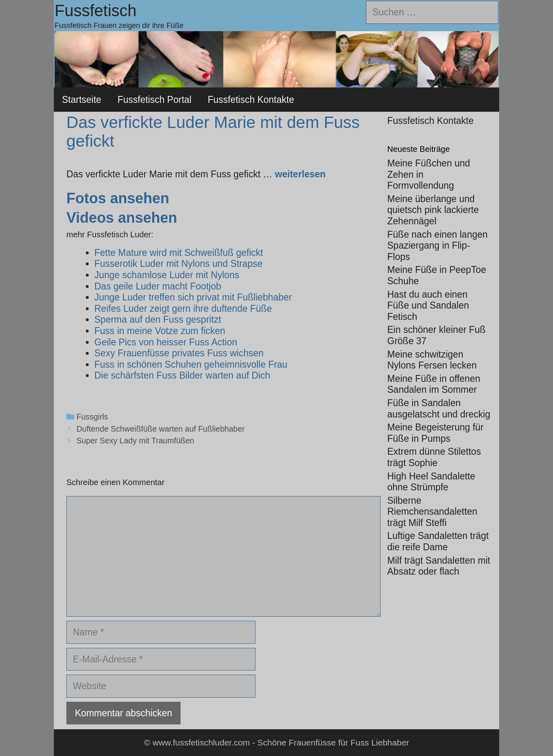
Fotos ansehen (118, 198)
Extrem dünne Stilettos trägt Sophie (434, 457)
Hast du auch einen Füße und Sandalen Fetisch (428, 306)
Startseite (82, 100)
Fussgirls (92, 417)
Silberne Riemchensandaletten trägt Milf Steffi (432, 512)
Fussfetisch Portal (154, 100)
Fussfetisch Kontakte (251, 100)
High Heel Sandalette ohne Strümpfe (431, 482)
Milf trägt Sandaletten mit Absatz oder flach (439, 566)
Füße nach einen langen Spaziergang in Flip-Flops (438, 246)
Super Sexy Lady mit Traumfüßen (135, 441)
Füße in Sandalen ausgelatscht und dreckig (439, 409)
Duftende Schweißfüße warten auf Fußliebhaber (161, 429)
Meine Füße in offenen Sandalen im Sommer (434, 384)
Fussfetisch (96, 11)
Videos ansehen (122, 218)
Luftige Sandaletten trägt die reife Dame (438, 541)
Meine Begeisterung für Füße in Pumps (436, 433)
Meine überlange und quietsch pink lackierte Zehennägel (433, 210)
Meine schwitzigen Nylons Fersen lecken (432, 360)
